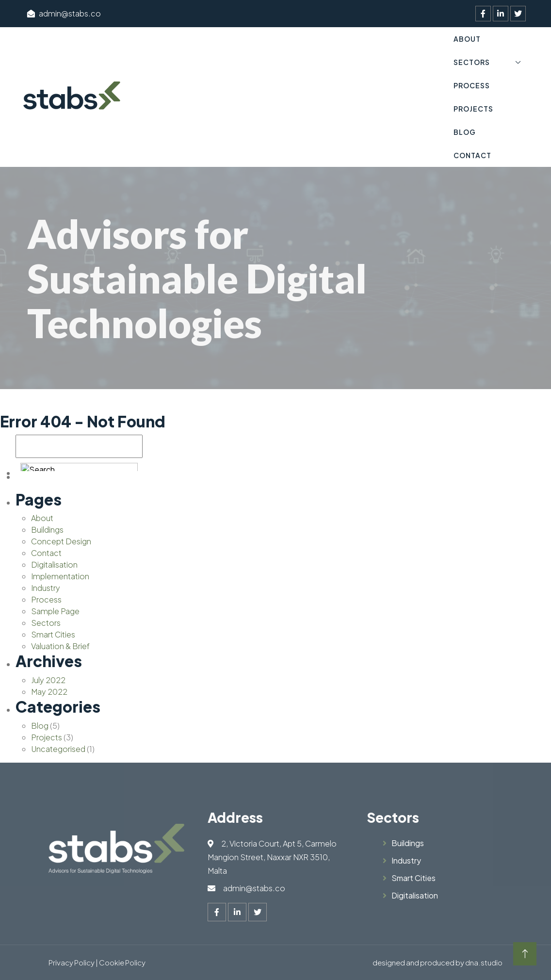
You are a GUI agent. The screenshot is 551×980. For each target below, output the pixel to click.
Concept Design (61, 541)
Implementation (60, 576)
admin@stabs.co (64, 13)
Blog (465, 132)
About (467, 39)
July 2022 (48, 680)
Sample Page (55, 611)
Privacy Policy (72, 962)
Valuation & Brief (60, 646)
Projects (473, 109)
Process (472, 85)
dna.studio (484, 962)
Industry (46, 588)
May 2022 (49, 692)
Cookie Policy (122, 962)
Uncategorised (58, 749)
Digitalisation (54, 564)
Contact (472, 155)
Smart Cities (53, 634)
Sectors (472, 62)
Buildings (47, 530)
